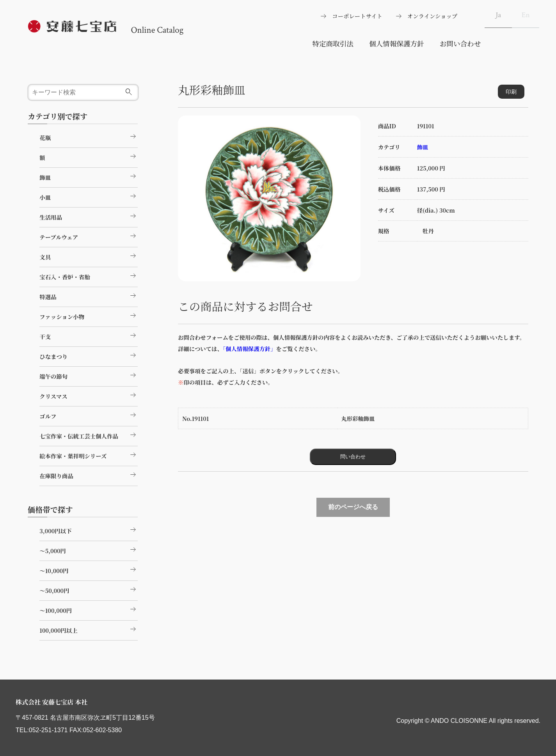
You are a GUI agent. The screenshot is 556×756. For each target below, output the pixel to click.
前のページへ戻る (353, 507)
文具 (89, 256)
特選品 (89, 296)
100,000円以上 (89, 629)
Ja (498, 15)
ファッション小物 (89, 316)
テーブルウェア (89, 236)
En (526, 15)
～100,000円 (89, 609)
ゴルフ (89, 415)
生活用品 (89, 216)
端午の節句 (89, 375)
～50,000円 (89, 589)
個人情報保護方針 (397, 43)
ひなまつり (89, 355)
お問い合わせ (460, 43)
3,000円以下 (89, 530)
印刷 (511, 92)
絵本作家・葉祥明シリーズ (89, 455)
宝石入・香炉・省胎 (89, 276)
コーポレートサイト (357, 16)
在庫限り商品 (89, 475)
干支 (89, 335)
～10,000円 (89, 570)
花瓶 (89, 137)
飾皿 (423, 147)
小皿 (89, 196)
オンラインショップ (432, 16)
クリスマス (89, 395)
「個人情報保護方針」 (248, 349)
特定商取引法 (333, 43)
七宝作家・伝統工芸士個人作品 (89, 435)
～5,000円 (89, 550)
